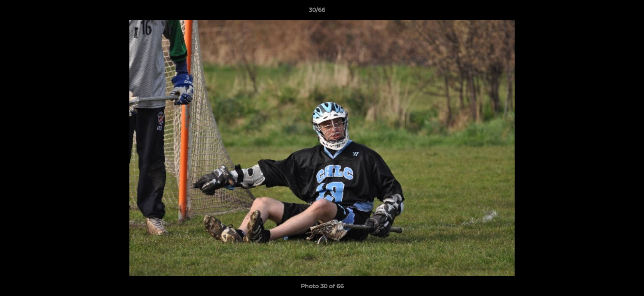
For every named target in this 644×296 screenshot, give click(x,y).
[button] (609, 12)
